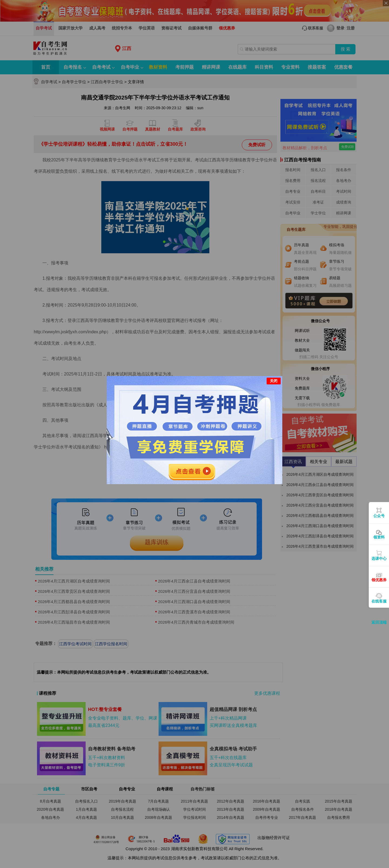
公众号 (379, 516)
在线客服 (379, 601)
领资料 (379, 537)
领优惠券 (379, 580)
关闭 (274, 375)
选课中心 (379, 558)
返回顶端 (379, 622)
